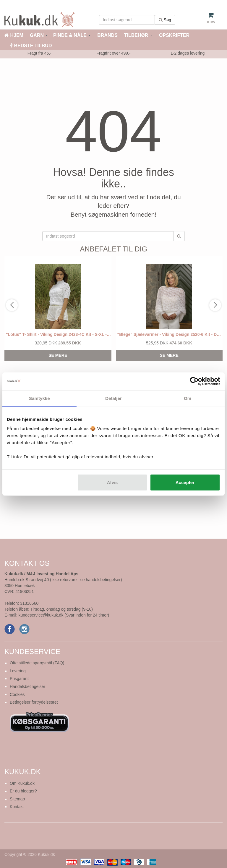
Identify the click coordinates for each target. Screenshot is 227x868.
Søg (165, 20)
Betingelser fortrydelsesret (34, 702)
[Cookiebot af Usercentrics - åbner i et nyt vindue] (194, 381)
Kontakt (17, 807)
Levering (18, 671)
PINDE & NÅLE (70, 35)
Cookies (17, 694)
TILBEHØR (136, 35)
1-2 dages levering (188, 53)
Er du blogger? (23, 791)
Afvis (112, 482)
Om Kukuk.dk (22, 783)
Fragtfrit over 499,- (113, 53)
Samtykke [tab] (39, 398)
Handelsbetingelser (27, 686)
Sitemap (17, 799)
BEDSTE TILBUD (31, 46)
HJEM (14, 35)
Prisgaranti (20, 679)
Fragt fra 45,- (39, 53)
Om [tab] (188, 398)
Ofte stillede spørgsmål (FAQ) (37, 663)
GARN (37, 35)
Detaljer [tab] (113, 398)
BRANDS (107, 35)
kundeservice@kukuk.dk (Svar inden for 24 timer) (64, 615)
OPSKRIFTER (174, 35)
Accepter (185, 482)
